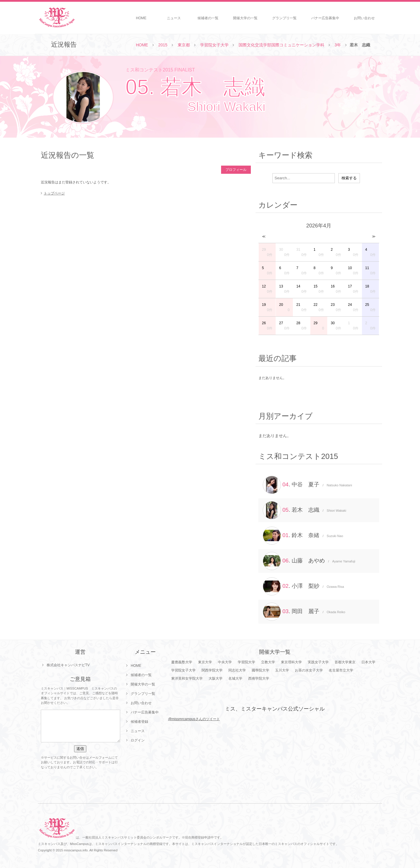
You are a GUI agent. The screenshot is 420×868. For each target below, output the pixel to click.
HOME (141, 18)
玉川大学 (282, 670)
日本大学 (368, 662)
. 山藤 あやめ (309, 561)
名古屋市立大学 (341, 670)
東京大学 (205, 662)
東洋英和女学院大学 (187, 678)
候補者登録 (139, 722)
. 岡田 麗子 (304, 612)
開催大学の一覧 (245, 18)
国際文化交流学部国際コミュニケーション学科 (281, 45)
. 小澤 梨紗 (303, 586)
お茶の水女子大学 (309, 670)
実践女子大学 (318, 662)
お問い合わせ (364, 18)
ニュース (174, 18)
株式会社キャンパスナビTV (68, 665)
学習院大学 (246, 662)
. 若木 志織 (304, 510)
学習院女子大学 (214, 45)
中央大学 (225, 662)
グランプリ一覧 (284, 18)
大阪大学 (216, 678)
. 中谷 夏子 (307, 485)
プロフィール (236, 170)
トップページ (54, 193)
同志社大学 (237, 670)
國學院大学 (260, 670)
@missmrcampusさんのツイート (194, 719)
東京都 (184, 45)
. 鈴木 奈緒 (303, 536)
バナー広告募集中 (325, 18)
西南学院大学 (259, 678)
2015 (163, 45)
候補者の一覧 (208, 18)
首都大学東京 (345, 662)
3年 (338, 45)
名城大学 (235, 678)
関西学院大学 (212, 670)
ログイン (138, 740)
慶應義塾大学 (182, 662)
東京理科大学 (291, 662)
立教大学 (268, 662)
